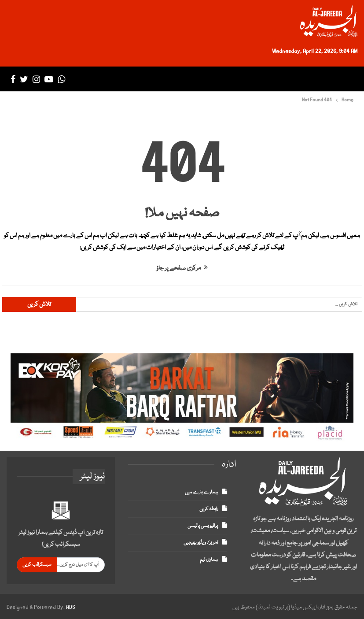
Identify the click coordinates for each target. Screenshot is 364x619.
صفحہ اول (338, 79)
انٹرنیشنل (241, 79)
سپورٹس (189, 79)
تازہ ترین (307, 79)
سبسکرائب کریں (37, 565)
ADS (71, 607)
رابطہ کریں (209, 509)
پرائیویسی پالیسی (203, 526)
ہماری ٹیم (209, 560)
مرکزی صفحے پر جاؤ (182, 268)
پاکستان (278, 79)
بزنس (213, 79)
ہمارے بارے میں (201, 492)
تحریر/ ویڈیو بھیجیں (201, 543)
